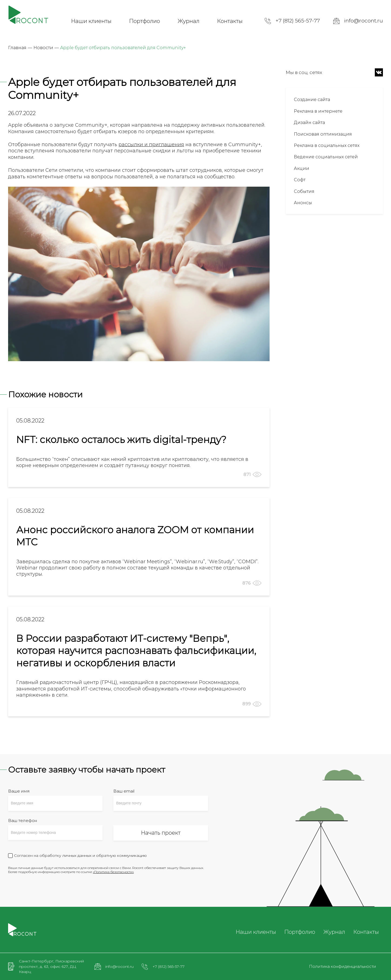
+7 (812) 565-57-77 (298, 21)
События (304, 191)
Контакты (230, 21)
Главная (17, 48)
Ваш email (124, 791)
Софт (300, 180)
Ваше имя (19, 791)
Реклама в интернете (318, 111)
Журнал (188, 21)
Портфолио (144, 21)
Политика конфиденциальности (343, 966)
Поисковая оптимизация (323, 134)
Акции (302, 168)
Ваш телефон (23, 820)
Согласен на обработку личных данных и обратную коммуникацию (80, 855)
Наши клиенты (91, 21)
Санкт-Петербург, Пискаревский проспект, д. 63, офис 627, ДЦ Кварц (51, 966)
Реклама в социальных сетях (327, 145)
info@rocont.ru (363, 21)
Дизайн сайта (309, 123)
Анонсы (303, 203)
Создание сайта (312, 100)
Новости (43, 48)
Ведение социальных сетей (326, 157)
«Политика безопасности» (113, 872)
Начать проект (161, 833)
